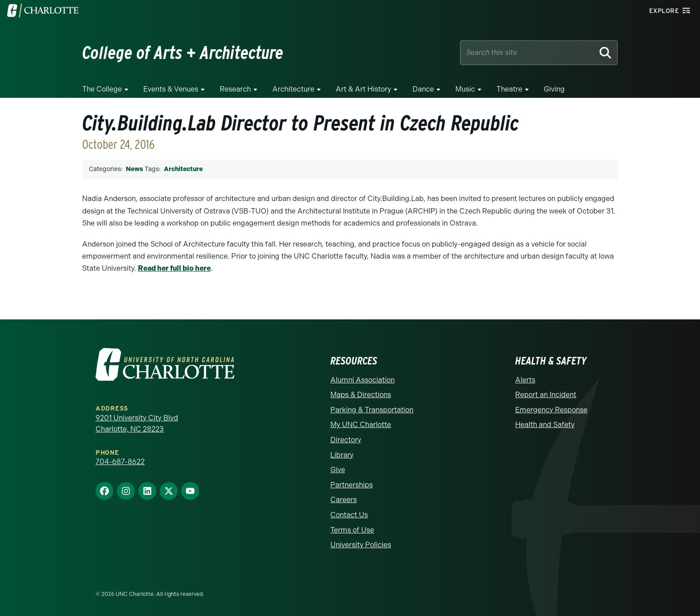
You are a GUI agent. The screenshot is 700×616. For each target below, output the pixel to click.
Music (465, 89)
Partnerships (352, 484)
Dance (423, 89)
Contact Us (349, 514)
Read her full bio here (174, 268)
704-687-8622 (120, 461)
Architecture (293, 89)
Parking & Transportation (372, 409)
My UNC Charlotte (361, 425)
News (134, 169)
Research (235, 89)
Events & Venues (171, 89)
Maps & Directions (361, 395)
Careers (344, 500)
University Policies (361, 544)
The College (102, 89)
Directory (346, 439)
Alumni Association (362, 379)
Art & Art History (363, 89)
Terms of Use (352, 530)
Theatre (509, 89)
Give (338, 469)
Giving (554, 89)
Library (342, 455)
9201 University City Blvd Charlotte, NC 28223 (137, 423)
